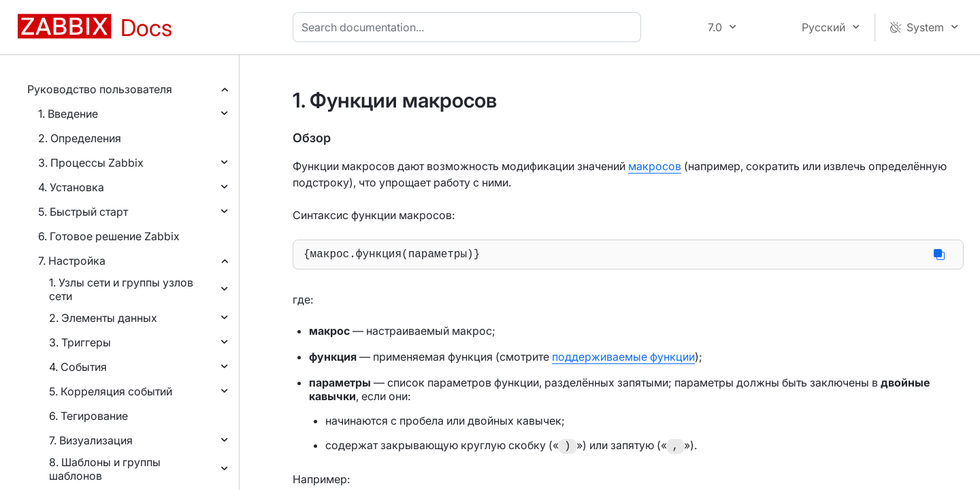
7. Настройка (72, 261)
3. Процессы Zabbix (91, 163)
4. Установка (71, 187)
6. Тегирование (88, 416)
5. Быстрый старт (83, 212)
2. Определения (80, 138)
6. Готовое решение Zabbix (109, 236)
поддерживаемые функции (623, 359)
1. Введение (68, 114)
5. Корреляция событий (111, 391)
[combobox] (470, 27)
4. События (78, 367)
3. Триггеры (80, 342)
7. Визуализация (91, 440)
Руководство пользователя (100, 89)
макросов (655, 166)
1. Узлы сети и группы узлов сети (121, 289)
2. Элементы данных (103, 318)
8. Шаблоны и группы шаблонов (105, 469)
